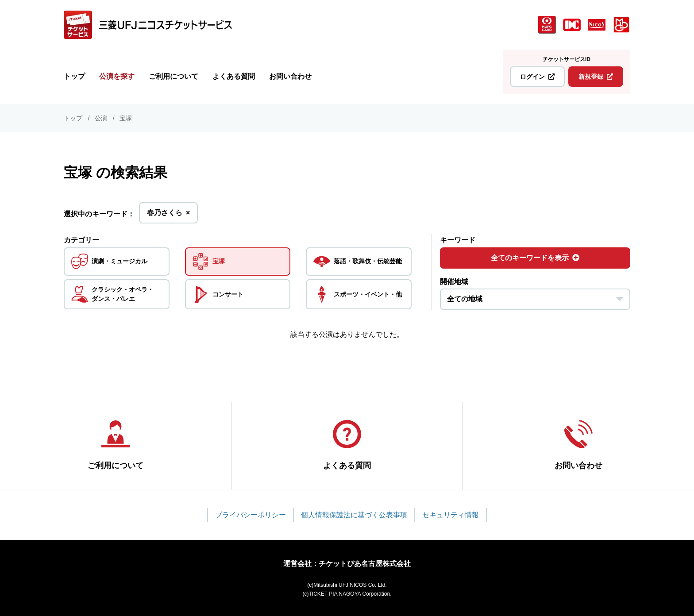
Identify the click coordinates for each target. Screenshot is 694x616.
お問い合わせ (290, 76)
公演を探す (117, 76)
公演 (101, 118)
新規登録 (596, 77)
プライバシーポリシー (251, 515)
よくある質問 (234, 76)
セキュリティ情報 (451, 515)
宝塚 (126, 118)
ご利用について (173, 76)
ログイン (537, 77)
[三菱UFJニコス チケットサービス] (148, 25)
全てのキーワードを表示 (535, 258)
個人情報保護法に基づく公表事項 (354, 515)
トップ (74, 76)
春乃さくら (168, 215)
